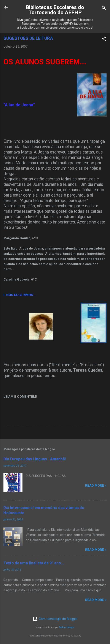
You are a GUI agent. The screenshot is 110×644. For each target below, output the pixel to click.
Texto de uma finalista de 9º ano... (34, 563)
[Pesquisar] (104, 9)
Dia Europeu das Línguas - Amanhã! (35, 459)
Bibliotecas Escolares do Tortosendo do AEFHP (55, 10)
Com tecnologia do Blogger (55, 619)
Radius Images (67, 627)
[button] (104, 40)
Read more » (96, 486)
